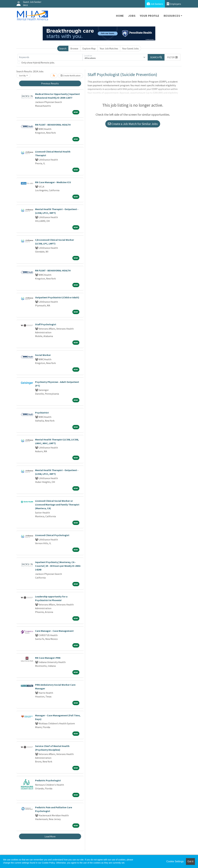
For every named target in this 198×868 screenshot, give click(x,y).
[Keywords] (50, 57)
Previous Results (50, 83)
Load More (50, 836)
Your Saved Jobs (130, 48)
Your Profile (150, 16)
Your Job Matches (109, 48)
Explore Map (89, 48)
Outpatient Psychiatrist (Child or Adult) (57, 297)
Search (63, 48)
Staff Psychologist (46, 324)
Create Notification (71, 76)
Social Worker (43, 355)
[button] (172, 57)
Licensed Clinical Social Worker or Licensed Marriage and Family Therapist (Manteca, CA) (57, 505)
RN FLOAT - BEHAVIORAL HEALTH (53, 125)
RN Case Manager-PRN (48, 658)
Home (120, 16)
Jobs (132, 16)
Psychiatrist (42, 413)
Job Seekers (155, 4)
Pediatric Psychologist (48, 780)
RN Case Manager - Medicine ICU (53, 182)
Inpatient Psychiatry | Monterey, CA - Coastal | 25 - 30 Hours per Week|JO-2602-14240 (58, 566)
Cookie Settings (175, 861)
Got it (190, 861)
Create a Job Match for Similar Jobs (133, 124)
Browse (74, 48)
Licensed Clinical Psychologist (52, 535)
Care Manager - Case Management (54, 631)
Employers (174, 4)
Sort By (22, 76)
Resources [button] (172, 16)
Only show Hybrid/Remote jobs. (38, 63)
